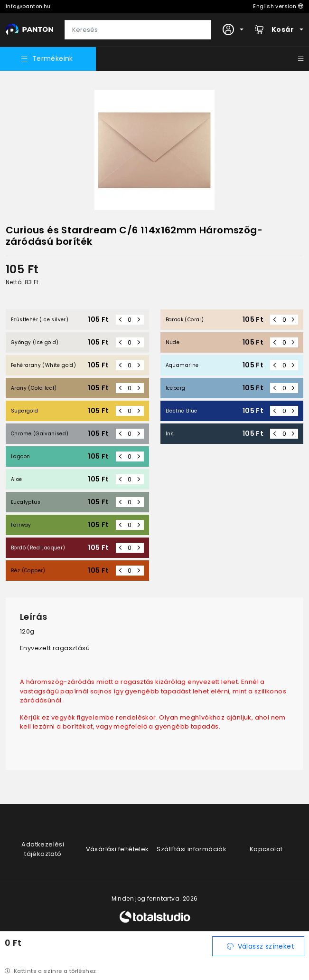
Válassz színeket (261, 946)
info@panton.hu (28, 6)
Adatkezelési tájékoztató (43, 849)
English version (278, 6)
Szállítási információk (192, 849)
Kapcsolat (266, 849)
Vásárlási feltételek (117, 849)
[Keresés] (138, 30)
